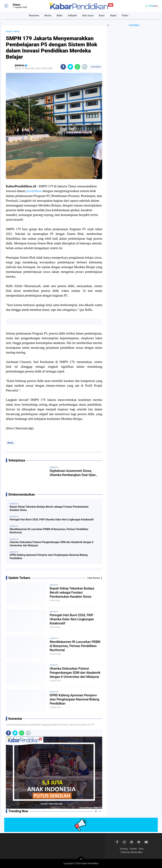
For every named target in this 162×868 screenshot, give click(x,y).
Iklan (141, 849)
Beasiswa (34, 15)
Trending (153, 6)
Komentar (96, 67)
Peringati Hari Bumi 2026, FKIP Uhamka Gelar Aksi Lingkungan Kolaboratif (52, 520)
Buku (59, 15)
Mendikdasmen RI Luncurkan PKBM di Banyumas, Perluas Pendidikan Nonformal (49, 531)
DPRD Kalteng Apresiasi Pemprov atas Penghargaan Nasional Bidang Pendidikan (49, 557)
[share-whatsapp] (77, 67)
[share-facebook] (63, 67)
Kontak (133, 849)
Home (9, 31)
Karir (102, 15)
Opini (113, 15)
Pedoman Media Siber (132, 852)
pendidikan (34, 191)
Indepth (72, 15)
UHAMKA (134, 25)
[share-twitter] (70, 67)
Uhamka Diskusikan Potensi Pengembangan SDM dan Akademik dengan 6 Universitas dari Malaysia (52, 544)
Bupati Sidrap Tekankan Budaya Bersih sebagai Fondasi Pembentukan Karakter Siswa (49, 508)
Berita (48, 15)
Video (125, 15)
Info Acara (88, 15)
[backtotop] (81, 860)
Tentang (124, 849)
